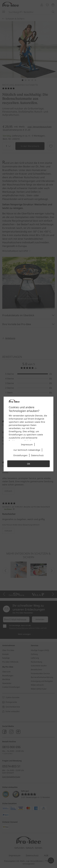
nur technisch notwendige (27, 450)
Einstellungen (20, 455)
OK (29, 464)
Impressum (27, 444)
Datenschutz (37, 455)
